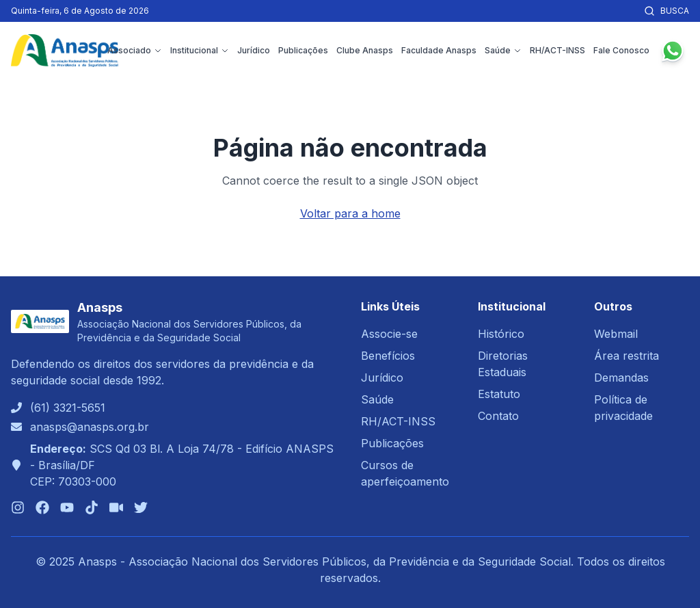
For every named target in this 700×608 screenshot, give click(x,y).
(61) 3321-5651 (68, 408)
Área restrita (627, 356)
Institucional (200, 50)
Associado (135, 50)
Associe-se (389, 334)
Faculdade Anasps (439, 50)
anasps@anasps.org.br (90, 427)
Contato (498, 416)
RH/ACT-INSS (557, 50)
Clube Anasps (365, 50)
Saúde (503, 50)
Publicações (303, 50)
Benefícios (388, 356)
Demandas (621, 378)
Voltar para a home (350, 213)
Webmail (616, 334)
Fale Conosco (621, 50)
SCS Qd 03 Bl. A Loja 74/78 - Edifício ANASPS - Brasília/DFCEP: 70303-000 (182, 465)
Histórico (501, 334)
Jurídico (254, 50)
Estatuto (499, 394)
